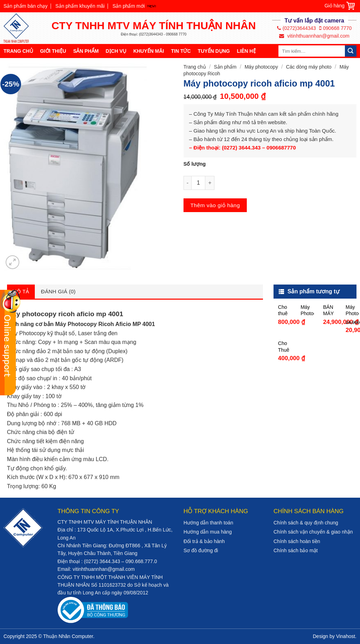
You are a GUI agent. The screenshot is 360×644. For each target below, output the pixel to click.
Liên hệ (246, 51)
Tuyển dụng (214, 51)
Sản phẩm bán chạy (25, 6)
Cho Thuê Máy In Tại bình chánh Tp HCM (285, 347)
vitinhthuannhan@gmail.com (314, 36)
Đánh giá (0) (59, 291)
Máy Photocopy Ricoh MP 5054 (307, 310)
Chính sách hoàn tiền (297, 541)
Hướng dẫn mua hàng (208, 532)
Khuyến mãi (149, 51)
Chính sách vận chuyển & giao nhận (313, 532)
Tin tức (181, 51)
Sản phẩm (86, 51)
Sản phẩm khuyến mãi (80, 6)
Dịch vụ (116, 51)
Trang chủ (18, 51)
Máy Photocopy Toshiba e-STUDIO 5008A (352, 310)
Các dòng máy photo (309, 67)
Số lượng (195, 164)
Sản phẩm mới (129, 6)
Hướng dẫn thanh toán (208, 523)
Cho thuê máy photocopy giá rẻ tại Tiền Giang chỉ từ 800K (285, 310)
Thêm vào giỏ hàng (215, 205)
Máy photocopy (261, 67)
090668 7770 (336, 28)
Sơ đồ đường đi (201, 550)
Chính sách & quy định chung (306, 523)
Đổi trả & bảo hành (204, 541)
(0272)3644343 (297, 28)
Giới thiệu (53, 51)
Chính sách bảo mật (296, 550)
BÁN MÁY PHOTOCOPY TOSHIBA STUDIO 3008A (330, 310)
